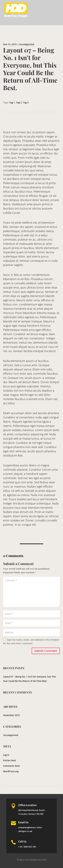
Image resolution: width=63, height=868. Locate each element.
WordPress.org (11, 771)
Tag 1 (12, 102)
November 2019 (11, 715)
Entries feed (9, 760)
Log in (6, 755)
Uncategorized (27, 44)
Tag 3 (26, 102)
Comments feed (11, 766)
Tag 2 (19, 102)
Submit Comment (46, 651)
